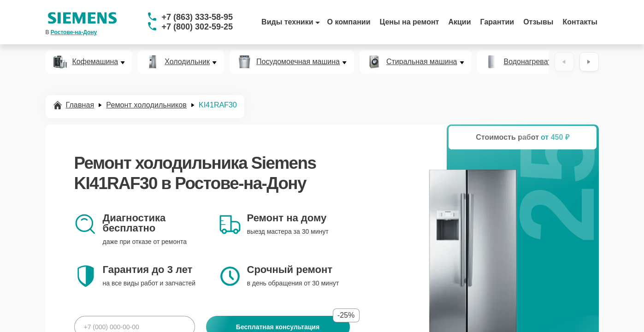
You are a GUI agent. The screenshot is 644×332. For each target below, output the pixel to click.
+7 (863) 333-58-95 (198, 17)
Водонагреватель (534, 62)
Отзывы (538, 22)
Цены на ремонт (410, 22)
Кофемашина (95, 62)
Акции (459, 22)
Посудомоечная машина (298, 62)
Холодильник (187, 62)
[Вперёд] (589, 62)
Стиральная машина (422, 62)
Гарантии (497, 22)
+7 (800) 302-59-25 (198, 27)
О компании (349, 22)
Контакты (580, 22)
